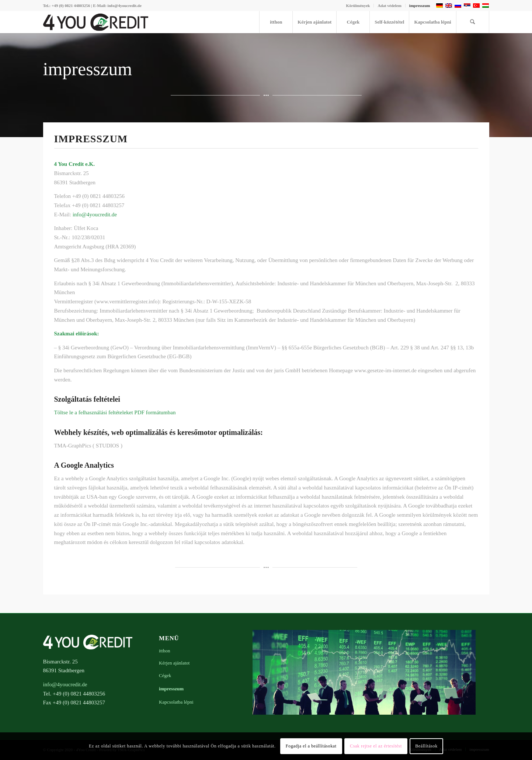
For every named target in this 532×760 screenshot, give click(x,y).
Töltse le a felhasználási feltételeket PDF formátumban (115, 412)
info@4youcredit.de (95, 215)
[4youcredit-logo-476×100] (96, 22)
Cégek (165, 675)
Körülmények (358, 6)
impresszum (420, 6)
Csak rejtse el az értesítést (376, 746)
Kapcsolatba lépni (176, 702)
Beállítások (426, 746)
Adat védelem (389, 6)
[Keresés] (473, 22)
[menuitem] (358, 6)
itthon (164, 651)
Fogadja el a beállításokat (311, 746)
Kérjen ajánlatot (174, 663)
